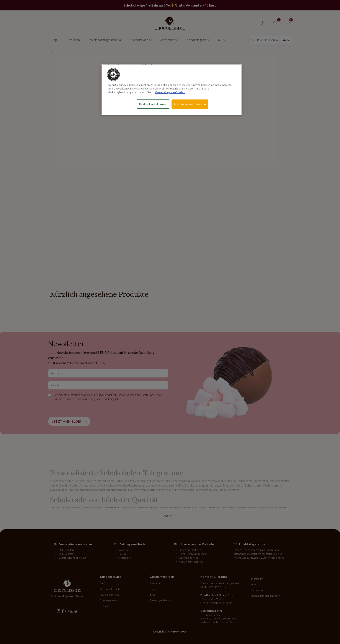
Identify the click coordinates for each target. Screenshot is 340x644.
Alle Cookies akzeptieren (190, 104)
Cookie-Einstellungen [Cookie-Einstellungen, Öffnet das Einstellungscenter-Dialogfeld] (153, 104)
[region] (172, 90)
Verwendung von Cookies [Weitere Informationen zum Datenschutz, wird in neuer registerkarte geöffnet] (170, 92)
